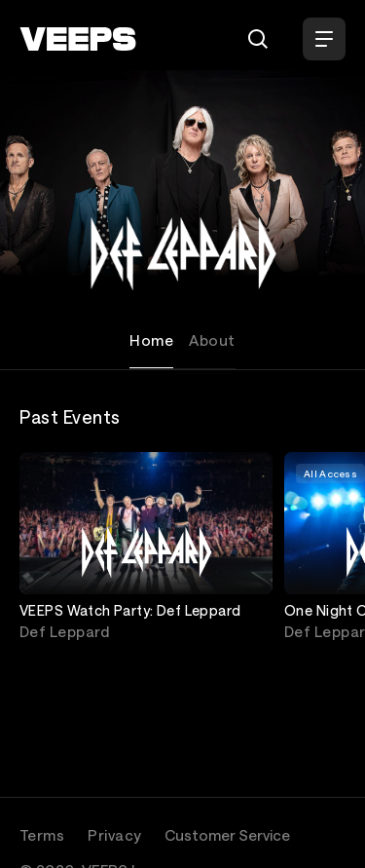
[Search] (258, 39)
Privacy (114, 835)
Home (151, 340)
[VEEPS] (78, 39)
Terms (42, 835)
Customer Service (227, 835)
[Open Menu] (324, 39)
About (212, 340)
